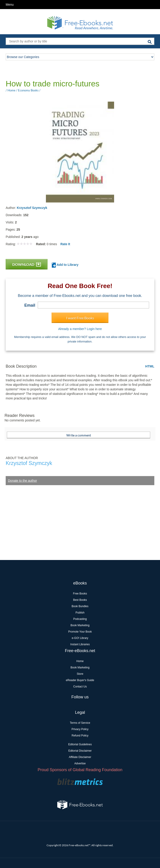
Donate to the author (22, 481)
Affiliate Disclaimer (80, 757)
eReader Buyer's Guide (80, 680)
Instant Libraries (80, 644)
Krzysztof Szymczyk (32, 208)
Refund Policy (80, 736)
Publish (80, 613)
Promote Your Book (80, 632)
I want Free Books (80, 318)
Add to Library (65, 265)
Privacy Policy (80, 729)
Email (30, 305)
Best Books (80, 600)
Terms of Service (80, 723)
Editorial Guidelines (80, 744)
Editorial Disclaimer (80, 751)
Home (80, 661)
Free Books (80, 594)
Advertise (80, 763)
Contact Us (80, 687)
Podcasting (80, 619)
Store (80, 674)
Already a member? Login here (80, 329)
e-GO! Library (80, 638)
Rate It (65, 244)
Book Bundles (80, 606)
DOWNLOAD (27, 264)
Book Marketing (80, 625)
